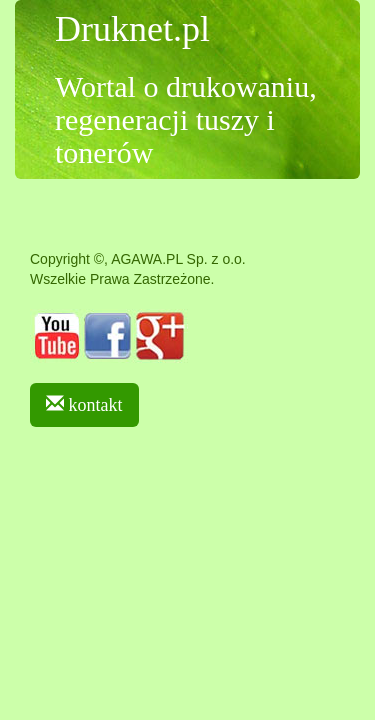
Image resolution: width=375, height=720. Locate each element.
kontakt (84, 404)
